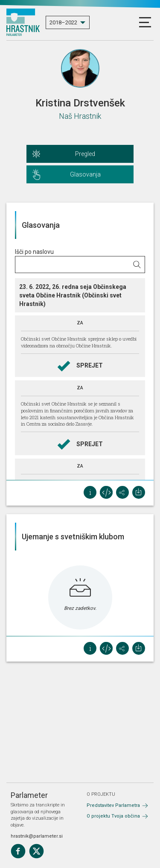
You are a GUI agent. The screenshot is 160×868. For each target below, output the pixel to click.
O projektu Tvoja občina (113, 816)
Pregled (85, 154)
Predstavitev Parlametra (113, 805)
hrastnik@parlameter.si (37, 836)
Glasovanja (85, 174)
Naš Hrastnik (80, 116)
